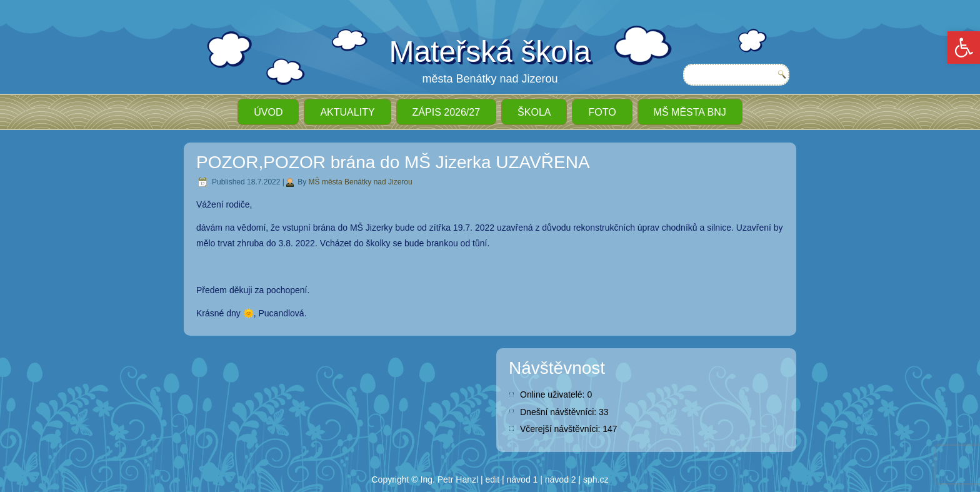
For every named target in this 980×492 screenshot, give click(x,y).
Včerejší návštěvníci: (561, 429)
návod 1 (522, 479)
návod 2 (561, 479)
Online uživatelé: (553, 394)
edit (493, 479)
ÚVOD (268, 112)
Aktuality (347, 112)
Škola (534, 112)
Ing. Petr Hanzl (450, 479)
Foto (602, 112)
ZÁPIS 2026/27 (447, 112)
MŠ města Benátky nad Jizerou (361, 182)
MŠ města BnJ (690, 112)
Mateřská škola (490, 52)
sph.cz (596, 479)
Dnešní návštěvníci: (559, 412)
